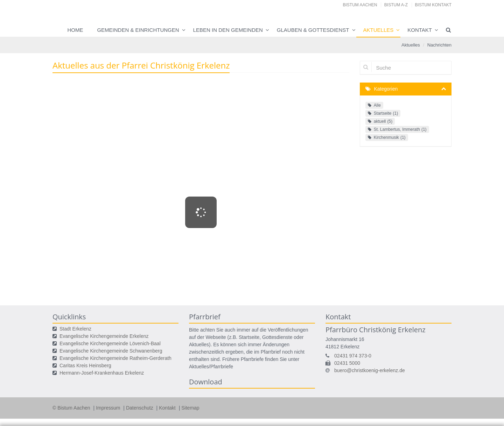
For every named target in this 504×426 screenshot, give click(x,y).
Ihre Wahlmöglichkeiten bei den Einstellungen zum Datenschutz (171, 369)
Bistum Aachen (360, 5)
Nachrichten (439, 45)
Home (75, 30)
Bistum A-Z (396, 5)
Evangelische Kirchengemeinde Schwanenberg (111, 351)
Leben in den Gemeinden (228, 30)
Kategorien (386, 89)
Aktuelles (379, 30)
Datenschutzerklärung (410, 404)
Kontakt (420, 30)
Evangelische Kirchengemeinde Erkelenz (104, 336)
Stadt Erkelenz (75, 329)
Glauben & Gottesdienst (313, 30)
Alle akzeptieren (423, 417)
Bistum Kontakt (433, 5)
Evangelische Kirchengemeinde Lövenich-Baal (110, 343)
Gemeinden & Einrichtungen (138, 30)
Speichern (369, 417)
